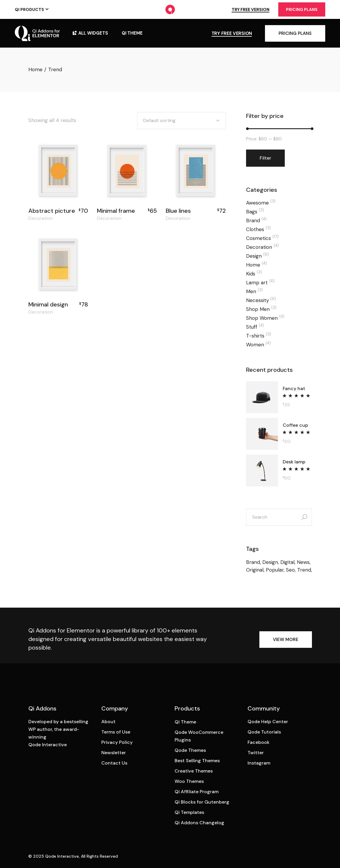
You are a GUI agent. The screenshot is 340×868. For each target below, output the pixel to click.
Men (251, 291)
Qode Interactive (62, 856)
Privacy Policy (117, 742)
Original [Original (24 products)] (255, 570)
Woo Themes (189, 781)
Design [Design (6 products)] (270, 562)
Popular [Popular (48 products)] (275, 570)
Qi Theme (185, 722)
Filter (265, 158)
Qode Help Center (268, 722)
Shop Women (262, 318)
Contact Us (114, 763)
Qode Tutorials (264, 732)
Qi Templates (189, 812)
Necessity (257, 300)
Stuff (252, 327)
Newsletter (114, 753)
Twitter (256, 753)
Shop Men (258, 309)
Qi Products (29, 9)
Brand (253, 220)
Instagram (259, 763)
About (108, 722)
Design (254, 256)
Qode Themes (190, 750)
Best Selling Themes (197, 761)
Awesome (257, 203)
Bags (252, 212)
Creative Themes (194, 771)
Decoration (41, 218)
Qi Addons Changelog (199, 823)
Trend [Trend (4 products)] (304, 570)
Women (255, 345)
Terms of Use (116, 732)
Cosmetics (258, 238)
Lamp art (257, 283)
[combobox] (182, 121)
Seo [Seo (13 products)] (290, 570)
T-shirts (255, 336)
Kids (251, 274)
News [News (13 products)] (303, 562)
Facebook (258, 742)
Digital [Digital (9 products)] (287, 562)
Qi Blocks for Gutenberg (202, 802)
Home (253, 265)
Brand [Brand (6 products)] (253, 562)
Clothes (255, 229)
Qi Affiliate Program (197, 792)
